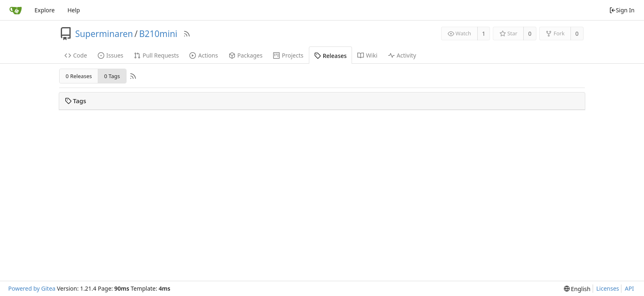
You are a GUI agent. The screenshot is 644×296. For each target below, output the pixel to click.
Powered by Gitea (32, 288)
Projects (288, 55)
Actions (204, 55)
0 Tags (112, 76)
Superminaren (104, 34)
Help (74, 10)
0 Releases (79, 76)
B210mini (158, 34)
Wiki (367, 55)
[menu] (577, 289)
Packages (246, 55)
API (629, 288)
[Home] (16, 10)
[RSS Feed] (187, 34)
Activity (402, 55)
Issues (110, 55)
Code (76, 55)
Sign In (622, 10)
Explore (45, 10)
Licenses (608, 288)
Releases (330, 56)
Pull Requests (156, 55)
